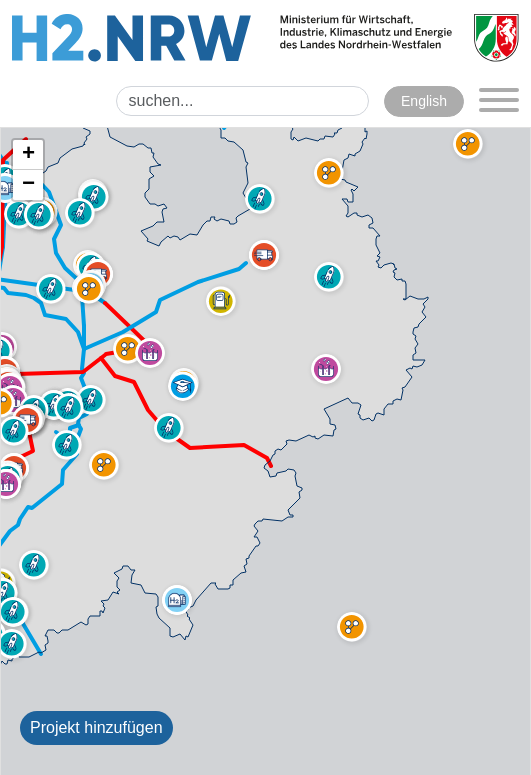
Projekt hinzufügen (96, 727)
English (424, 101)
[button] (221, 301)
